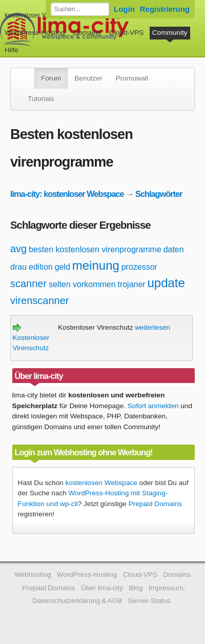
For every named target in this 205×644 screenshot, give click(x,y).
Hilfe (12, 50)
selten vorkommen (82, 284)
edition (41, 267)
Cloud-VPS (126, 33)
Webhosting (33, 575)
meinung (96, 265)
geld (63, 267)
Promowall (132, 78)
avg (18, 249)
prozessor (139, 267)
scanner (28, 284)
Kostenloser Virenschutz (31, 338)
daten (174, 249)
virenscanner (40, 300)
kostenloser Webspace (40, 15)
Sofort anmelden (153, 406)
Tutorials (41, 99)
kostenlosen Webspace (101, 483)
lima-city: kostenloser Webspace (67, 194)
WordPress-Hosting (35, 33)
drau (18, 267)
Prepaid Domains (155, 504)
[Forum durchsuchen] (80, 9)
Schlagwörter (159, 194)
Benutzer (88, 78)
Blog (136, 588)
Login (124, 9)
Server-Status (149, 601)
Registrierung (165, 9)
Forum (51, 78)
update (166, 283)
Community (170, 33)
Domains (87, 33)
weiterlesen (152, 327)
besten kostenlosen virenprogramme (95, 249)
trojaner (131, 284)
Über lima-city (102, 588)
